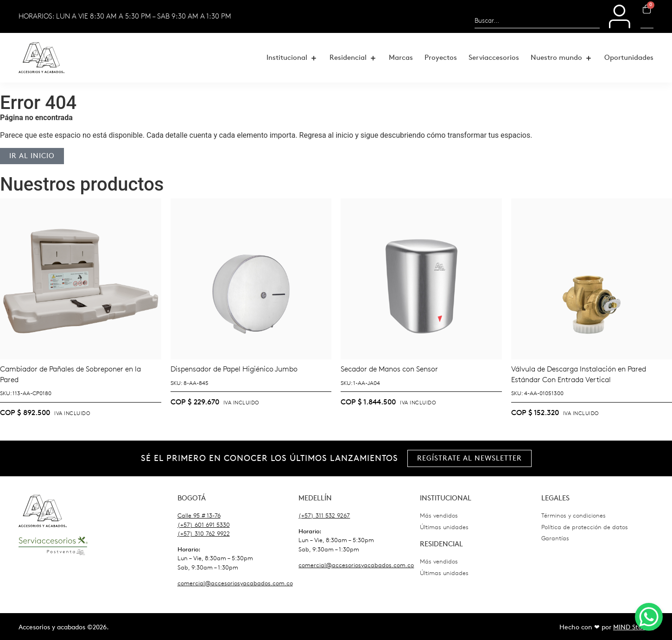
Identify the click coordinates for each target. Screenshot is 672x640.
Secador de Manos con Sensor (389, 369)
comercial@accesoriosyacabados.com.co (235, 583)
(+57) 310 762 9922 (204, 534)
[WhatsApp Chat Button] (649, 617)
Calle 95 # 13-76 (199, 515)
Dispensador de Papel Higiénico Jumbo (234, 369)
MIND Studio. (633, 627)
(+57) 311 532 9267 (324, 515)
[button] (292, 58)
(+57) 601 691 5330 (204, 525)
